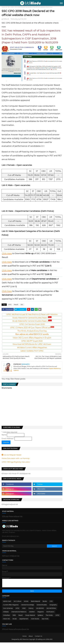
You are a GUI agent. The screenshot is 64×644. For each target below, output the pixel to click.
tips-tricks (45, 620)
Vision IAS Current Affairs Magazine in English (32, 338)
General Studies (42, 606)
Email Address (8, 438)
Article (26, 603)
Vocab (15, 620)
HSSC (24, 610)
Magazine (41, 613)
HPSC (17, 610)
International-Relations (19, 613)
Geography (53, 606)
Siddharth (6, 19)
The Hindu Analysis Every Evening (32, 331)
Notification (50, 613)
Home (4, 7)
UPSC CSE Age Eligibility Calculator (16, 462)
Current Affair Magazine (11, 606)
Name (4, 435)
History (31, 610)
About (31, 638)
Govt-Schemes (8, 610)
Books (45, 603)
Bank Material (35, 603)
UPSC (57, 617)
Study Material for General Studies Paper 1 (32, 318)
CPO (10, 305)
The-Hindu (49, 617)
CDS (51, 603)
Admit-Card (7, 603)
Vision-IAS (6, 620)
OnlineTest (7, 617)
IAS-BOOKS (40, 610)
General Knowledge (28, 606)
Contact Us (38, 638)
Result (16, 305)
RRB (14, 617)
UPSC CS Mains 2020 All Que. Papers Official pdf (32, 328)
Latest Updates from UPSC (32, 351)
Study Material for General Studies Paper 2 (32, 321)
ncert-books (35, 620)
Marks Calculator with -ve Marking (15, 458)
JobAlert (32, 613)
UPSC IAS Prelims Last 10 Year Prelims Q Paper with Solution (32, 314)
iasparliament (24, 620)
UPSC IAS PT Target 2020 (32, 341)
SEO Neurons (24, 641)
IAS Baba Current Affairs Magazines (32, 348)
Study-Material (30, 617)
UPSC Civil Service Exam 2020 (32, 324)
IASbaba (6, 613)
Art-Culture (17, 603)
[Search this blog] (25, 546)
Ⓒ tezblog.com (41, 641)
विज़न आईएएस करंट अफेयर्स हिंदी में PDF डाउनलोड (32, 334)
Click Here (7, 253)
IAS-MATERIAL (51, 610)
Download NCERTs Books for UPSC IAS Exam (32, 344)
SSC (9, 7)
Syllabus (40, 617)
